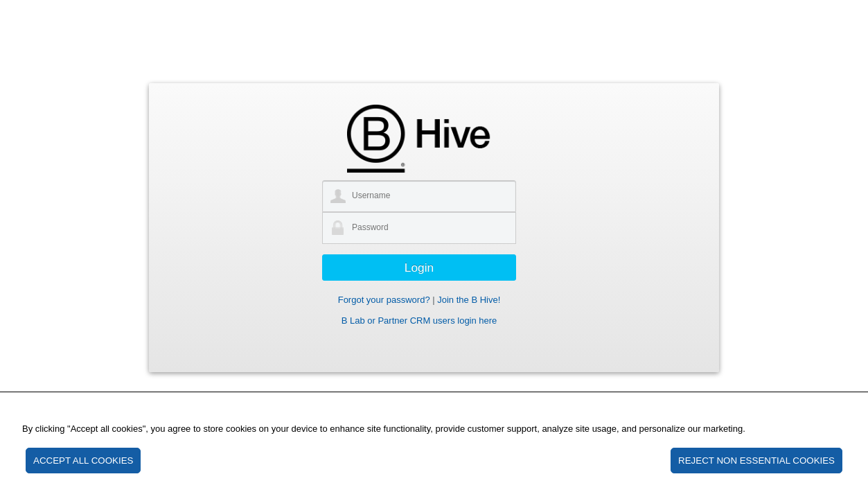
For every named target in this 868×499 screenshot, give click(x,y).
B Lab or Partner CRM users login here (419, 321)
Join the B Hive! (469, 300)
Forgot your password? (384, 300)
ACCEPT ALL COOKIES (83, 461)
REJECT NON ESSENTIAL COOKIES (756, 461)
